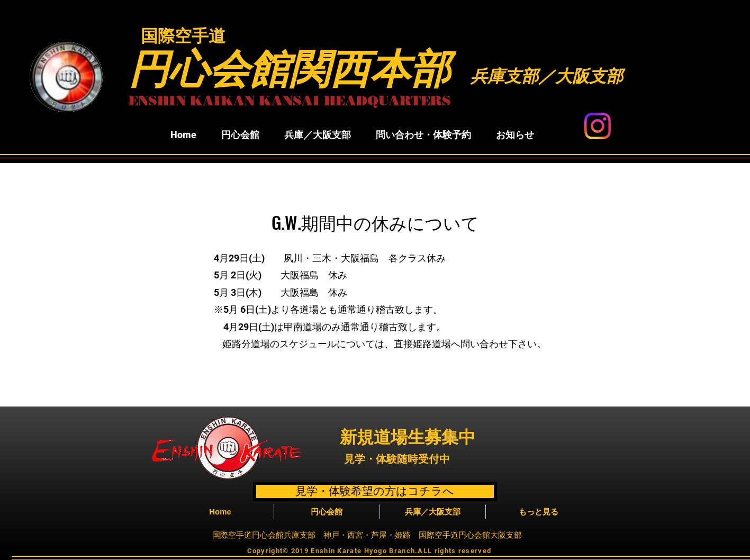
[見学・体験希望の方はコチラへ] (375, 491)
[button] (241, 135)
